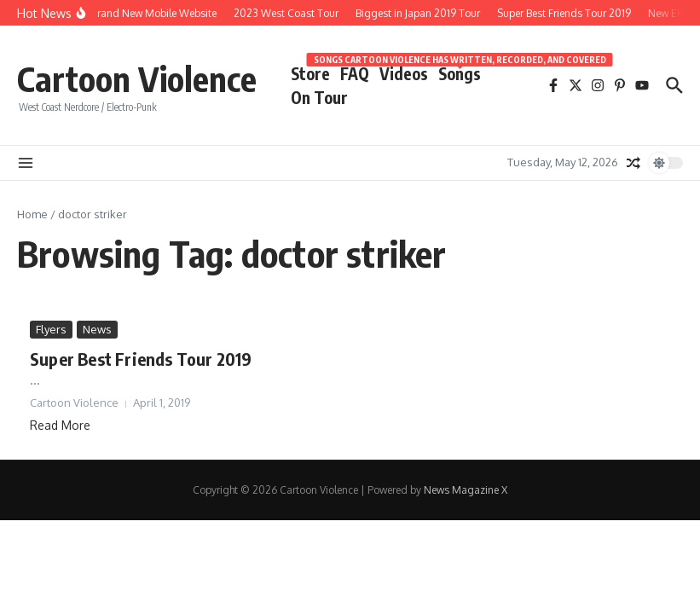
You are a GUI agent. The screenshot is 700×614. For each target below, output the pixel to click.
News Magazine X (466, 490)
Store (310, 73)
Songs (460, 72)
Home (32, 214)
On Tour (319, 97)
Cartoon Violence (137, 78)
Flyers (51, 329)
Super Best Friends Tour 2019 (141, 359)
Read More (60, 425)
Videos (404, 73)
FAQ (355, 73)
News (97, 329)
